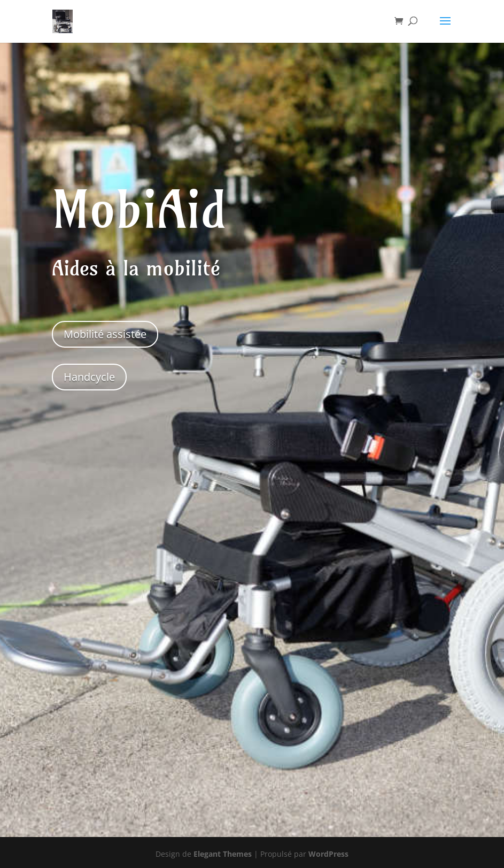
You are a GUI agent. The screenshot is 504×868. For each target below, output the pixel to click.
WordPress (328, 854)
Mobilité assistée (105, 334)
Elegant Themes (223, 854)
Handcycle (89, 377)
